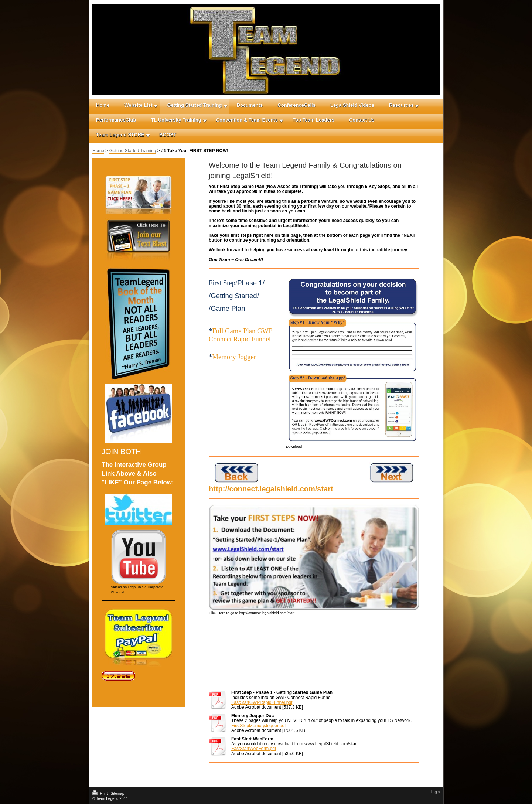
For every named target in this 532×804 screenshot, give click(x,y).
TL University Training (176, 120)
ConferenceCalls (296, 105)
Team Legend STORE (120, 135)
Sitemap (118, 793)
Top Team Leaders (313, 120)
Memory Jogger (234, 357)
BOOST (168, 135)
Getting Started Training (194, 105)
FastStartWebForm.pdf (254, 749)
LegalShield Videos (352, 105)
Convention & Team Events (247, 120)
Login (435, 792)
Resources (401, 105)
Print (100, 793)
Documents (250, 105)
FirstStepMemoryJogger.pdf (258, 726)
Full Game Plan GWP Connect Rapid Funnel (241, 335)
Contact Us (362, 120)
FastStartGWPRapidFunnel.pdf (262, 702)
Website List (138, 105)
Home (103, 105)
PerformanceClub (116, 120)
